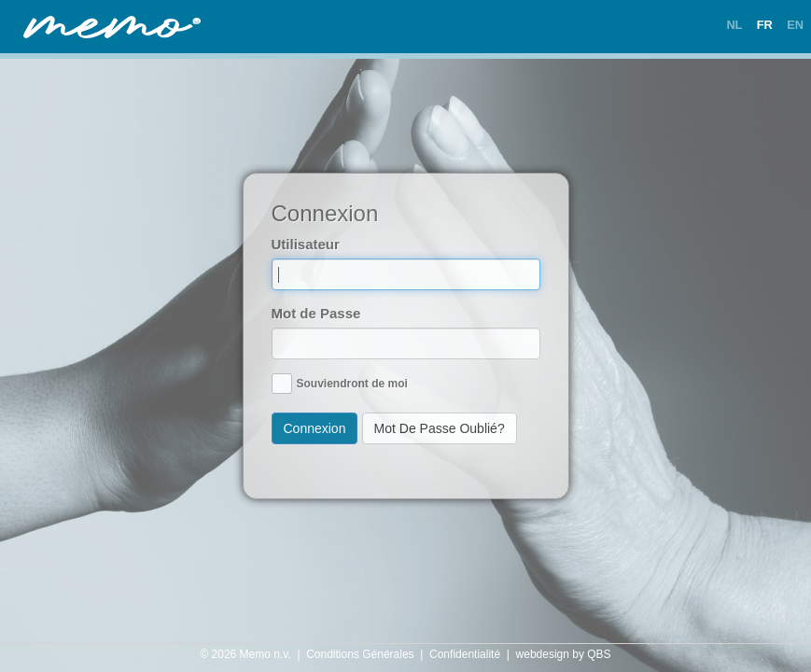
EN (795, 25)
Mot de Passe (316, 313)
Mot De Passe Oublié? (440, 428)
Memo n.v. (266, 654)
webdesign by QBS (564, 654)
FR (765, 25)
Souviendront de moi (352, 384)
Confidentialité (465, 654)
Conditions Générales (360, 654)
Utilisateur (306, 244)
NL (734, 25)
